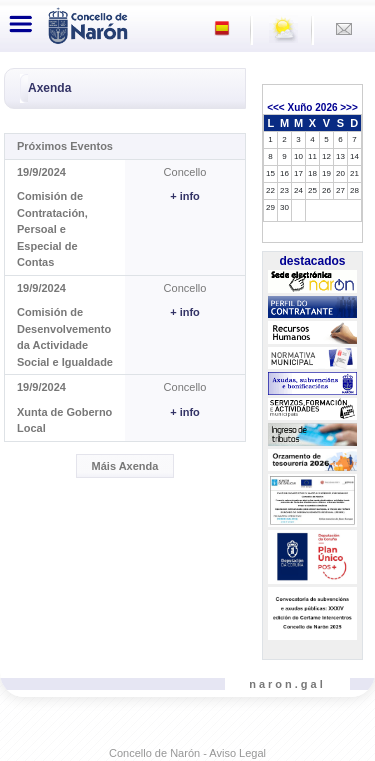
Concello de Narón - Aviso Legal (187, 753)
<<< (276, 107)
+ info (185, 196)
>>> (349, 107)
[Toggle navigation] (21, 24)
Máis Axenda (125, 466)
